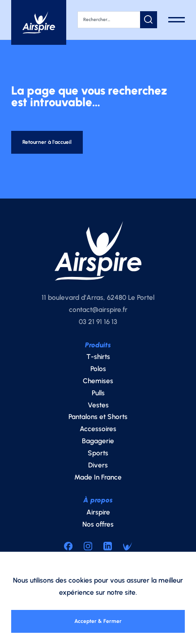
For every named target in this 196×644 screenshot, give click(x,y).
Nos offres (98, 527)
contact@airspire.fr (98, 312)
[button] (149, 20)
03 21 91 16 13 (98, 324)
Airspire (98, 515)
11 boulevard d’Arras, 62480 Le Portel (98, 300)
